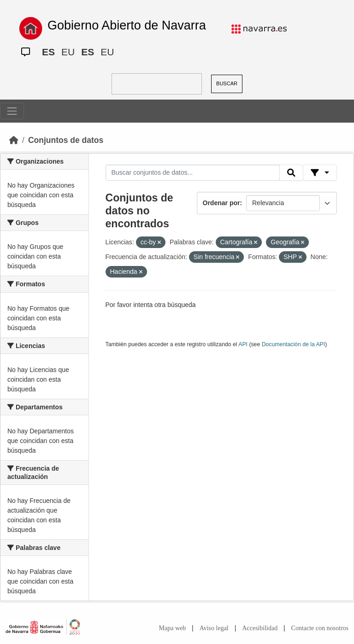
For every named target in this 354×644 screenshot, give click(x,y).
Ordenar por (221, 203)
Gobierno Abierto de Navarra (127, 25)
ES (48, 52)
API (243, 344)
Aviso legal (214, 628)
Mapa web (173, 628)
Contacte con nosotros (320, 628)
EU (68, 52)
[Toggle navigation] (12, 111)
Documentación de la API (294, 344)
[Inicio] (14, 140)
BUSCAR (227, 83)
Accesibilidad (260, 628)
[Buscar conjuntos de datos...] (193, 173)
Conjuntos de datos (66, 140)
